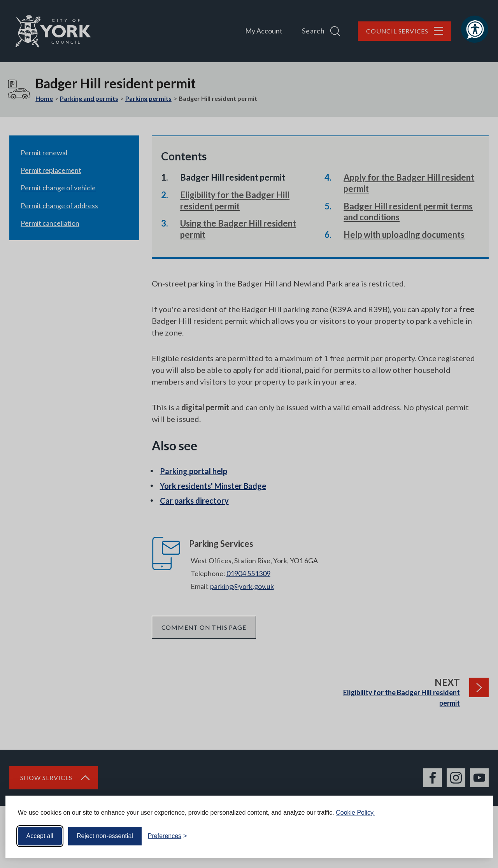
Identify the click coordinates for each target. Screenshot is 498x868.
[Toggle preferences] (167, 836)
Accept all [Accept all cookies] (40, 836)
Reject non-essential (105, 836)
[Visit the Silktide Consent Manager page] (476, 836)
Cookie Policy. (355, 813)
